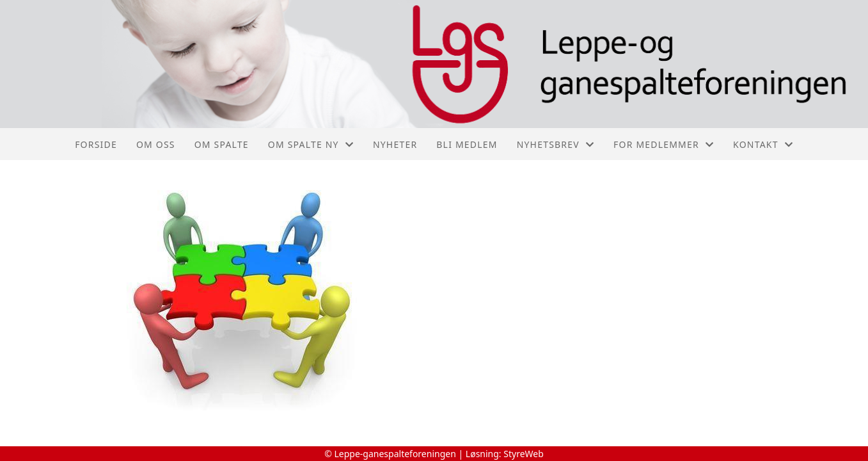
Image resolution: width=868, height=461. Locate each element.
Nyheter (395, 144)
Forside (96, 144)
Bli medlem (467, 144)
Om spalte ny (311, 144)
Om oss (156, 144)
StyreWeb (524, 454)
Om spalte (222, 144)
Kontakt (763, 144)
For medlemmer (664, 144)
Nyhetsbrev (556, 144)
